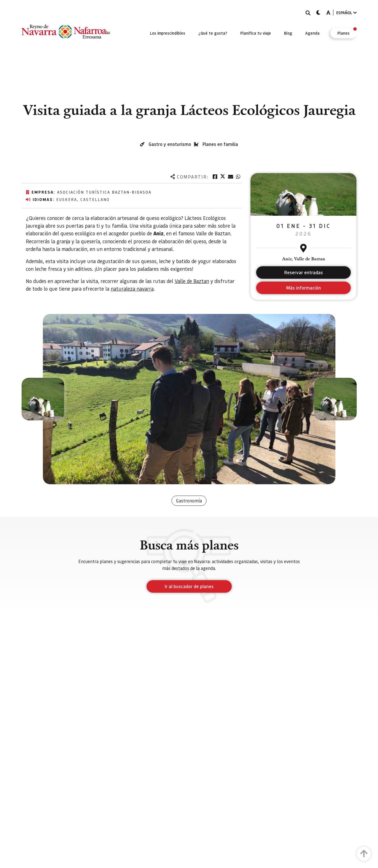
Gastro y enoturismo (170, 144)
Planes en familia (220, 144)
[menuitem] (168, 33)
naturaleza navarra (132, 289)
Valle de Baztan (192, 281)
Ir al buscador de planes (189, 586)
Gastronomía (189, 501)
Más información (303, 288)
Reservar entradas (304, 272)
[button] (43, 399)
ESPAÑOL (346, 13)
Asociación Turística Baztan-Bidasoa (104, 192)
